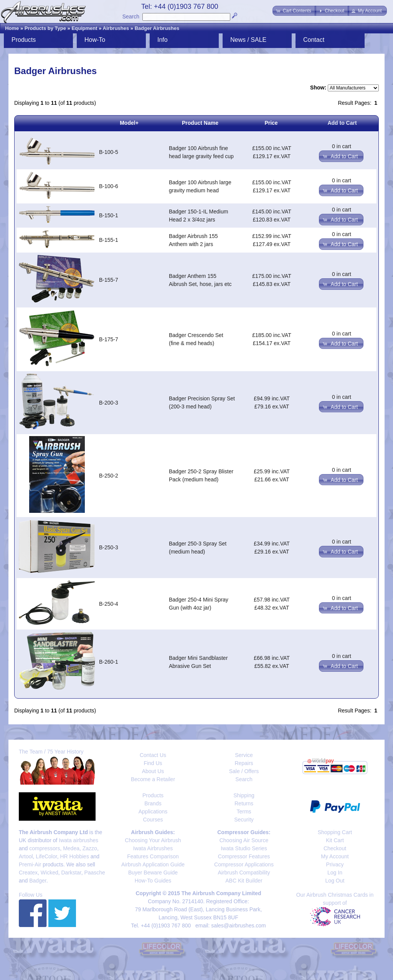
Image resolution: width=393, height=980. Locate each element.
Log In (335, 873)
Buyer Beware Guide (153, 873)
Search (131, 17)
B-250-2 (109, 476)
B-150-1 (109, 215)
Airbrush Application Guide (153, 864)
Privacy (335, 864)
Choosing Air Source (244, 840)
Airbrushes (116, 28)
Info (163, 40)
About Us (153, 771)
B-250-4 (109, 604)
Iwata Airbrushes (153, 848)
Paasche (94, 873)
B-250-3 (109, 547)
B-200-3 (109, 403)
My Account (335, 856)
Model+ (129, 123)
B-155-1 (109, 240)
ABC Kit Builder (244, 881)
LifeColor (46, 856)
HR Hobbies (74, 856)
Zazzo (90, 848)
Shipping (244, 795)
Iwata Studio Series (244, 848)
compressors (45, 848)
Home (12, 28)
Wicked (50, 873)
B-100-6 (109, 186)
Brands (153, 803)
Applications (153, 811)
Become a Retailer (153, 779)
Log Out (335, 881)
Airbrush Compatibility (244, 873)
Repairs (244, 763)
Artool (26, 856)
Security (244, 820)
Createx (28, 873)
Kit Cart (335, 840)
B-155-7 (109, 280)
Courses (153, 820)
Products (24, 40)
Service (244, 755)
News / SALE (248, 40)
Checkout (335, 848)
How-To (95, 40)
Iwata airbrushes (78, 840)
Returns (244, 803)
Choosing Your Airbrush (153, 840)
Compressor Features (244, 856)
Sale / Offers (244, 771)
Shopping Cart (335, 832)
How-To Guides (153, 881)
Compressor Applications (244, 864)
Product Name (200, 123)
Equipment (84, 28)
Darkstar (71, 873)
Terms (244, 811)
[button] (294, 11)
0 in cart (342, 146)
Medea (71, 848)
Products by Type (45, 28)
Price (271, 123)
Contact (314, 40)
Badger (38, 881)
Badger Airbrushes (157, 28)
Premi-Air (30, 864)
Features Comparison (153, 856)
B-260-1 (109, 662)
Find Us (153, 763)
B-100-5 (109, 152)
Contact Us (153, 755)
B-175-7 (109, 339)
